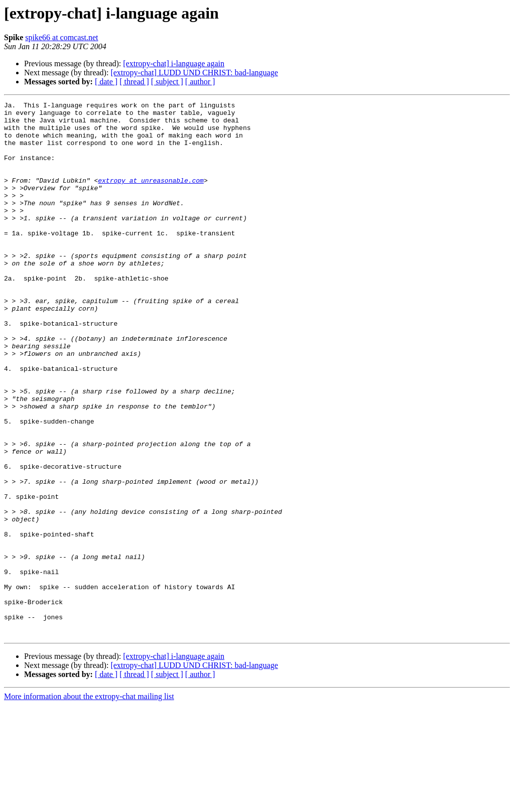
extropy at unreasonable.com (151, 197)
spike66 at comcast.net (61, 37)
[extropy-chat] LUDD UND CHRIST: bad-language (194, 73)
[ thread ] (134, 82)
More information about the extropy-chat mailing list (89, 803)
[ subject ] (167, 82)
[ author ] (200, 82)
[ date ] (106, 82)
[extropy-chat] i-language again (174, 63)
